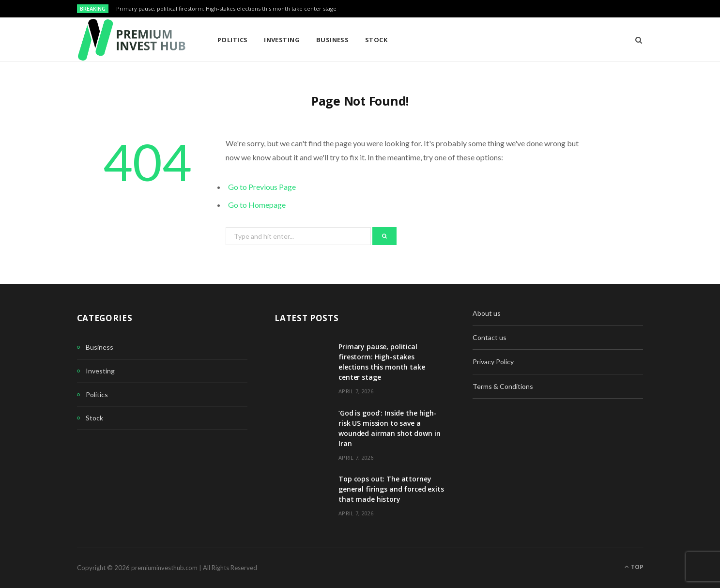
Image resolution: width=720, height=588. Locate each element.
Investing (282, 40)
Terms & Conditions (503, 386)
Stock (376, 40)
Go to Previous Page (262, 187)
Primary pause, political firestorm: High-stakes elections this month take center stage (226, 9)
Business (333, 40)
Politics (233, 40)
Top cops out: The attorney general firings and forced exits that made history (391, 489)
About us (487, 313)
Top (634, 567)
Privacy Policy (493, 362)
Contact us (490, 337)
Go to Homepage (257, 205)
